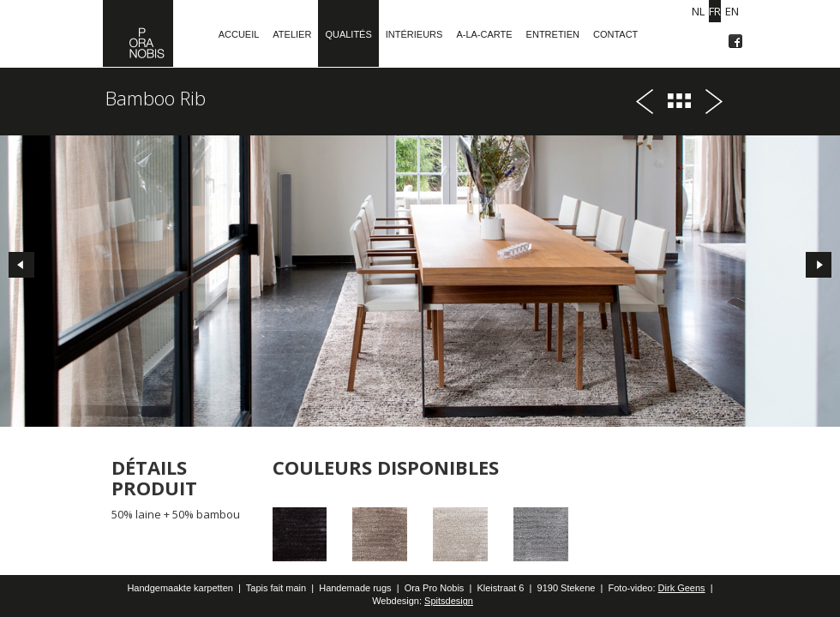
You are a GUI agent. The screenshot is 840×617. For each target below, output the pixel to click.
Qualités (348, 34)
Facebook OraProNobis (735, 41)
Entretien (553, 34)
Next (823, 269)
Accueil (239, 34)
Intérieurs (414, 34)
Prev (17, 269)
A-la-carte (484, 34)
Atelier (292, 34)
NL (698, 11)
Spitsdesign (449, 601)
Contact (615, 34)
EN (732, 11)
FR (715, 11)
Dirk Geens (682, 588)
